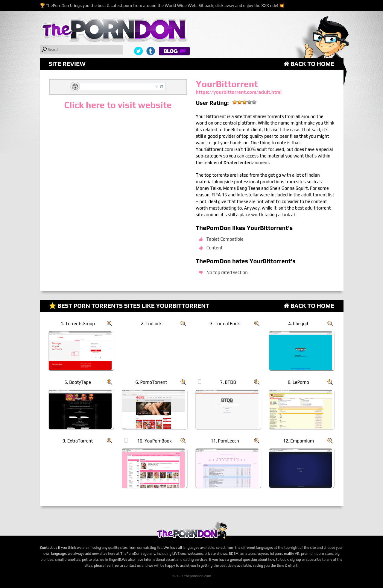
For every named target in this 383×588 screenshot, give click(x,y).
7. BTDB (228, 382)
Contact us (49, 548)
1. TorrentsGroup (78, 323)
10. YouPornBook (154, 441)
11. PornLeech (225, 441)
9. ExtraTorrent (78, 441)
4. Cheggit (298, 323)
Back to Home (309, 64)
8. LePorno (298, 382)
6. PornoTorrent (151, 382)
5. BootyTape (78, 382)
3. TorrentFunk (225, 323)
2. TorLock (151, 323)
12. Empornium (298, 441)
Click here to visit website (118, 105)
